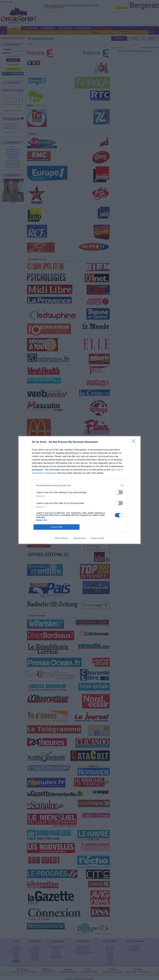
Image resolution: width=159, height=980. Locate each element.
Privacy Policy (97, 538)
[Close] (135, 442)
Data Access (79, 538)
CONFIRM (57, 527)
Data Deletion (61, 538)
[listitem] (79, 485)
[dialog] (79, 490)
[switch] (119, 492)
